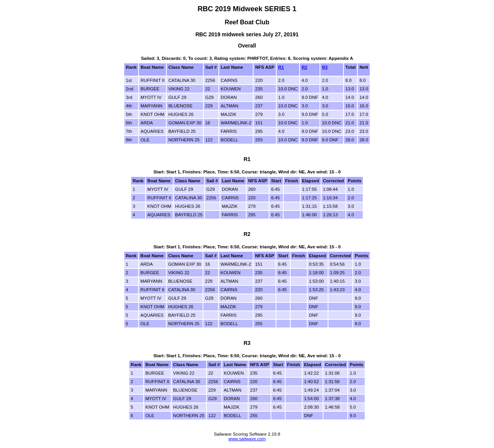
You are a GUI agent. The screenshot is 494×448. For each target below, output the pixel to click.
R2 (304, 67)
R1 (281, 67)
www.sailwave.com (247, 439)
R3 (325, 67)
